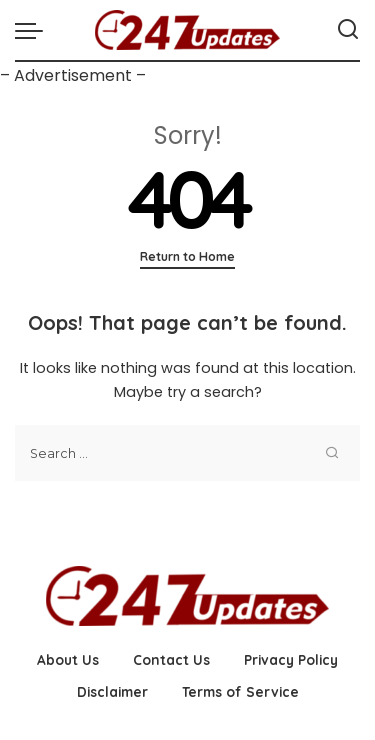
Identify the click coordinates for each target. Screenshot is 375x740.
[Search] (348, 30)
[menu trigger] (34, 30)
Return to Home (187, 256)
